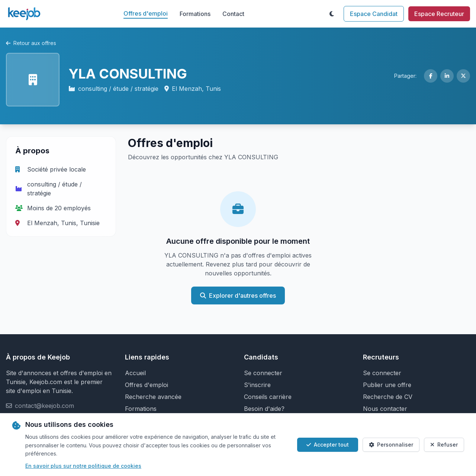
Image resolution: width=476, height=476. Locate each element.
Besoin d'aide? (264, 409)
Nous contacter (385, 409)
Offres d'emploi (146, 13)
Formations (195, 14)
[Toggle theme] (332, 14)
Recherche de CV (388, 397)
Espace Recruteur (439, 14)
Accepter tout (328, 445)
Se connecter (263, 373)
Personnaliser (391, 445)
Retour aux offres (31, 43)
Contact (233, 14)
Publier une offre (387, 385)
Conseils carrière (268, 397)
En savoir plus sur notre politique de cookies (83, 466)
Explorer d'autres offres (238, 295)
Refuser (444, 445)
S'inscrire (257, 385)
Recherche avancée (153, 397)
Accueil (135, 373)
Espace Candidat (374, 14)
